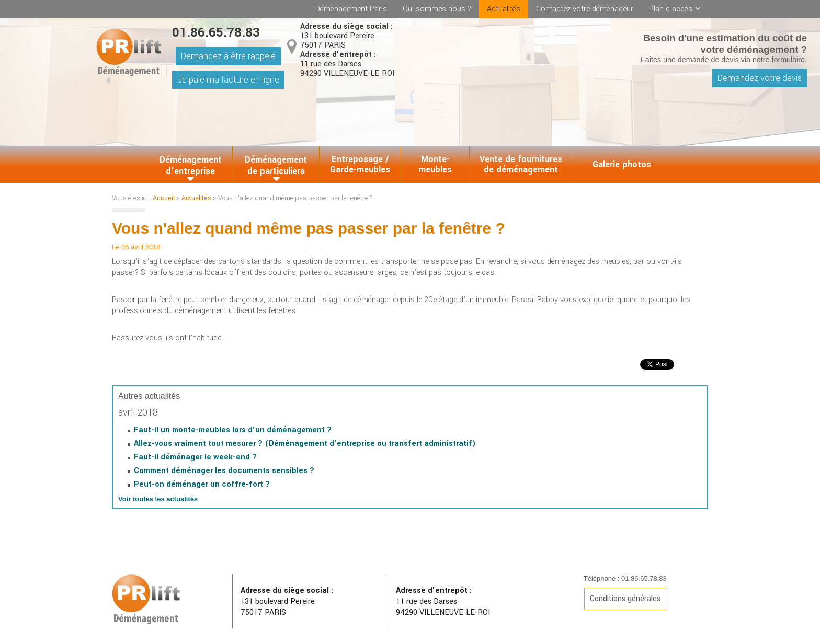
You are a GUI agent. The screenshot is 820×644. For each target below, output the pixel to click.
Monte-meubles (435, 164)
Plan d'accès (671, 9)
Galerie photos (622, 164)
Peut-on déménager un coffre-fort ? (202, 484)
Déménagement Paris (351, 9)
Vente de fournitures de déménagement (521, 164)
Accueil (164, 198)
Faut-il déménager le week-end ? (195, 457)
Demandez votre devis (760, 78)
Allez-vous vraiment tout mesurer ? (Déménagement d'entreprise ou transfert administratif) (305, 444)
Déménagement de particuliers (276, 165)
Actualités (504, 9)
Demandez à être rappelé (228, 56)
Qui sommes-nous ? (437, 9)
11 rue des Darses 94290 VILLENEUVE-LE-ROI (347, 64)
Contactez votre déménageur (585, 9)
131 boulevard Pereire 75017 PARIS (346, 36)
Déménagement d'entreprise (191, 165)
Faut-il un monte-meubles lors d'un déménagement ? (233, 430)
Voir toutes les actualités (158, 499)
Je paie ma (228, 80)
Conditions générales (625, 599)
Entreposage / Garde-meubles (360, 164)
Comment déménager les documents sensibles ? (224, 471)
